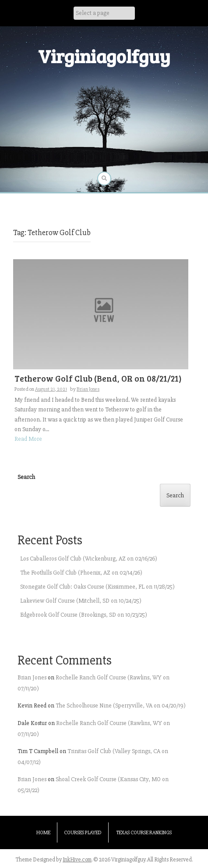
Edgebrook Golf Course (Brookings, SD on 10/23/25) (84, 615)
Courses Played (83, 833)
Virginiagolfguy (104, 56)
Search (26, 477)
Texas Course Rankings (144, 833)
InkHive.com (77, 860)
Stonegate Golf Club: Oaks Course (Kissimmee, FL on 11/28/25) (97, 587)
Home (43, 833)
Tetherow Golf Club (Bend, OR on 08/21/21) (98, 378)
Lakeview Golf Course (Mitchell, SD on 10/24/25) (81, 601)
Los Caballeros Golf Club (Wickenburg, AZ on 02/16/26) (89, 559)
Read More (28, 439)
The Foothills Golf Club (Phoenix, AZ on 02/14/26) (81, 573)
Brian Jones (88, 389)
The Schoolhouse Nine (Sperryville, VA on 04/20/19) (121, 705)
